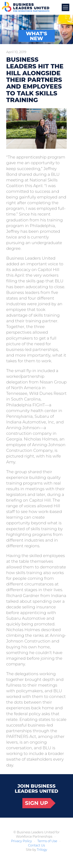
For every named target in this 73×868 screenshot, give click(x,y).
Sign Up (36, 803)
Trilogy (42, 850)
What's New (36, 36)
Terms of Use (47, 841)
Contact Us (36, 845)
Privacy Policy (22, 841)
